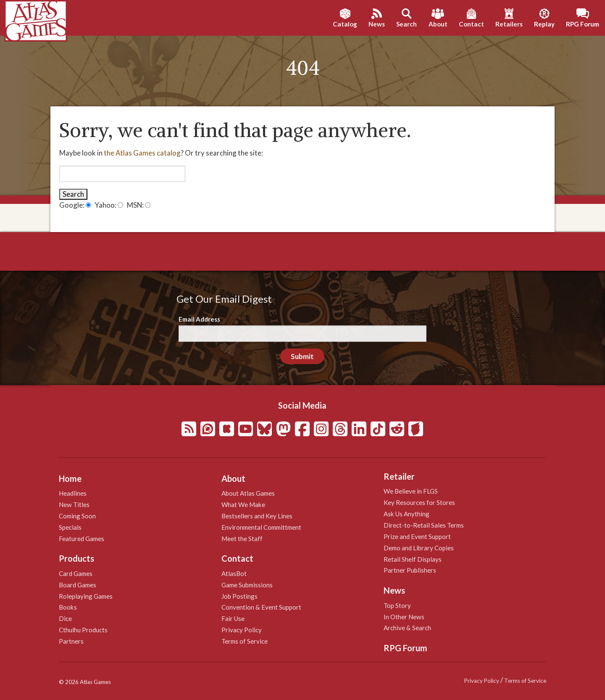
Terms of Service (245, 641)
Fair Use (233, 618)
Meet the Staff (242, 539)
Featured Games (82, 539)
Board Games (78, 585)
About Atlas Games (248, 493)
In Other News (404, 617)
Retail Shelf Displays (413, 559)
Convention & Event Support (261, 607)
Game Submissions (247, 585)
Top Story (397, 605)
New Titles (74, 505)
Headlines (73, 493)
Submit (302, 356)
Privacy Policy (242, 630)
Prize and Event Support (417, 536)
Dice (65, 618)
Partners (71, 641)
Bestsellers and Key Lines (257, 516)
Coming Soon (77, 516)
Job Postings (239, 596)
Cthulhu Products (83, 630)
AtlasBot (234, 573)
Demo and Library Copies (419, 548)
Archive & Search (407, 628)
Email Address (199, 319)
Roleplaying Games (86, 596)
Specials (70, 527)
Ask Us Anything (406, 514)
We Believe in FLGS (411, 491)
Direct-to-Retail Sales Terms (424, 525)
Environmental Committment (261, 527)
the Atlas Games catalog (142, 153)
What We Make (243, 505)
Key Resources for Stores (419, 502)
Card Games (76, 573)
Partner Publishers (410, 570)
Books (68, 607)
